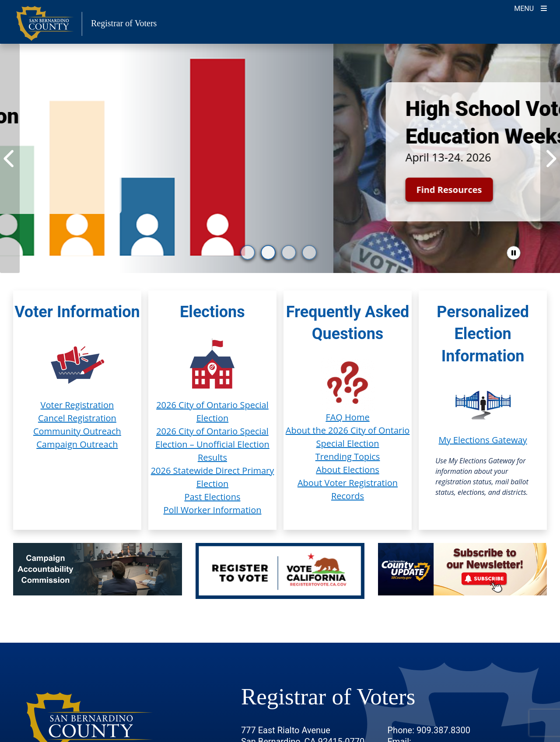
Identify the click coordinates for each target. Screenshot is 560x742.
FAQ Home (347, 417)
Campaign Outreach (77, 444)
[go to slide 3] (289, 252)
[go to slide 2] (268, 252)
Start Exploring (108, 182)
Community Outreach (77, 431)
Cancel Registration (77, 418)
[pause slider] (514, 253)
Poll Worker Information (212, 510)
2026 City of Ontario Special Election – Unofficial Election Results (212, 444)
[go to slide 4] (309, 252)
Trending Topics (348, 457)
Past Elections (212, 497)
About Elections (347, 470)
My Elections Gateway (483, 440)
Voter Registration (77, 405)
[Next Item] (550, 158)
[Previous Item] (10, 158)
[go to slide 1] (248, 252)
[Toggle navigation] (530, 8)
